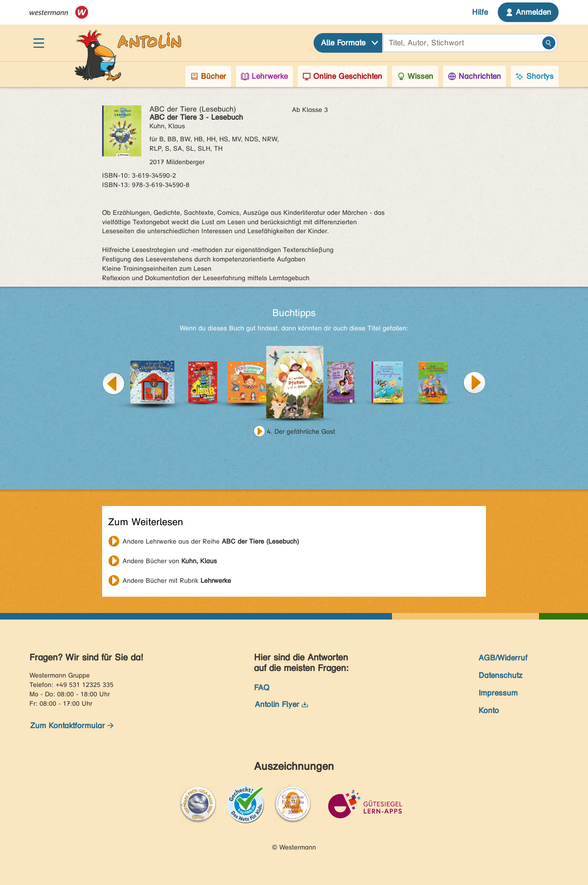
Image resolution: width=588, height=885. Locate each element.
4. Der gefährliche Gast (301, 431)
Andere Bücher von (170, 561)
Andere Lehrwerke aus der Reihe (211, 541)
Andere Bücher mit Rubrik (177, 581)
